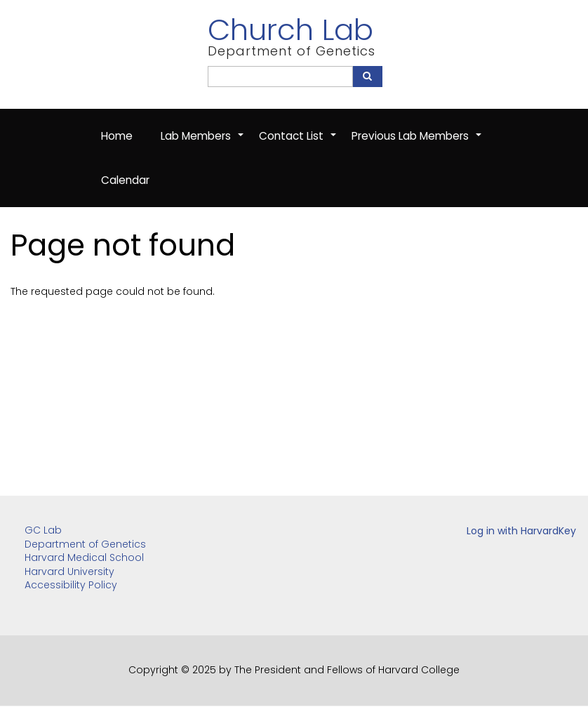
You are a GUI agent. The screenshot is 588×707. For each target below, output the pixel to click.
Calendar (125, 180)
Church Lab (290, 30)
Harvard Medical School (84, 557)
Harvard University (69, 571)
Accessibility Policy (71, 585)
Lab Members (203, 143)
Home (117, 136)
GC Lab (43, 530)
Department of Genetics (85, 544)
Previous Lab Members (417, 143)
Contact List (298, 143)
